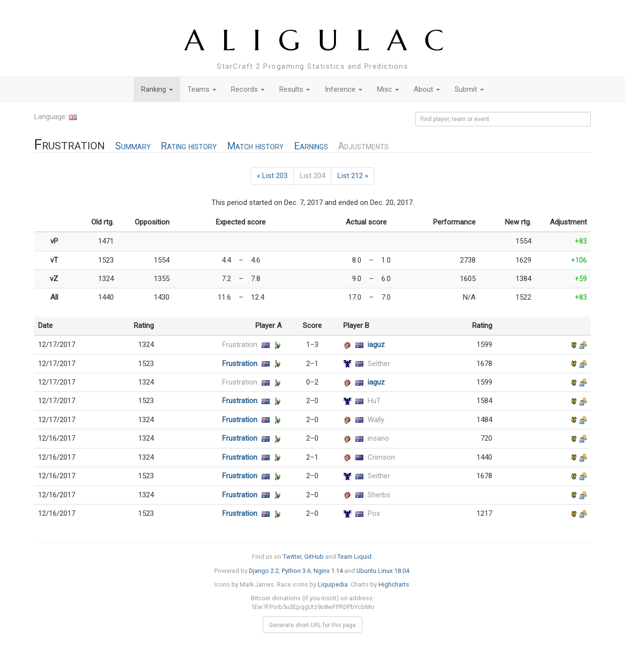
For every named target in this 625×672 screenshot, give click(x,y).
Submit (469, 89)
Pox (374, 513)
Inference (344, 89)
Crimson (381, 457)
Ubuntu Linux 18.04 (383, 571)
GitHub (314, 557)
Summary (133, 146)
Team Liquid (354, 557)
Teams (202, 89)
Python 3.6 (296, 571)
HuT (374, 401)
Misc (388, 89)
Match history (255, 146)
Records (248, 89)
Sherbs (379, 495)
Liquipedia (333, 584)
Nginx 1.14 (328, 571)
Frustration (240, 345)
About (427, 89)
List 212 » (353, 176)
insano (378, 438)
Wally (376, 420)
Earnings (311, 146)
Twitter (292, 557)
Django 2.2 (264, 571)
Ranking (157, 89)
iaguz (376, 345)
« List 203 (272, 176)
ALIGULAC (323, 40)
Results (295, 89)
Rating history (189, 146)
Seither (379, 364)
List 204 (312, 176)
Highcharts (394, 584)
